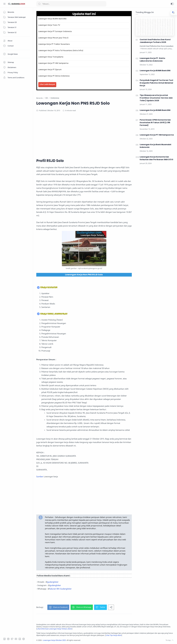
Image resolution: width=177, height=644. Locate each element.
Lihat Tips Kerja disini (114, 635)
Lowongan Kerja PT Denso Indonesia (54, 76)
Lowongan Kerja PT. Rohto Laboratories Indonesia (152, 60)
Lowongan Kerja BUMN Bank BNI (52, 19)
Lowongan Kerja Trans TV (49, 25)
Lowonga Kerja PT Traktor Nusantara (54, 44)
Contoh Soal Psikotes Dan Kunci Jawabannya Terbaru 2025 (155, 41)
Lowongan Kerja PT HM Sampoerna (53, 63)
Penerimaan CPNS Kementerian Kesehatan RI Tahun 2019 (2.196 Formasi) (155, 123)
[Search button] (39, 4)
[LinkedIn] (20, 639)
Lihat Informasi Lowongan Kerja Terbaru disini (54, 629)
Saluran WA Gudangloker (60, 589)
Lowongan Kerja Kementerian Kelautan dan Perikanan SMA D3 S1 (156, 158)
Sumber (40, 476)
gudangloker (53, 582)
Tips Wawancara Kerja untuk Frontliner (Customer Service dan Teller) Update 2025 (156, 98)
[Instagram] (8, 639)
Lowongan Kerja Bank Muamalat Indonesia (155, 146)
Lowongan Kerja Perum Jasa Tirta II (53, 38)
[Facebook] (4, 639)
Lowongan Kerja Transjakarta (51, 57)
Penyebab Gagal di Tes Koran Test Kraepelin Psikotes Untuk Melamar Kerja (156, 83)
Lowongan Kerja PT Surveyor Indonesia (55, 31)
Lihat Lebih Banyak (47, 84)
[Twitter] (12, 639)
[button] (172, 4)
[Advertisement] (86, 135)
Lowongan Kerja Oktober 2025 (54, 640)
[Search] (71, 4)
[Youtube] (16, 639)
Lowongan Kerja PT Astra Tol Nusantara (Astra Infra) (61, 50)
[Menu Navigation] (4, 4)
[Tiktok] (24, 639)
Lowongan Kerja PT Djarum (50, 69)
